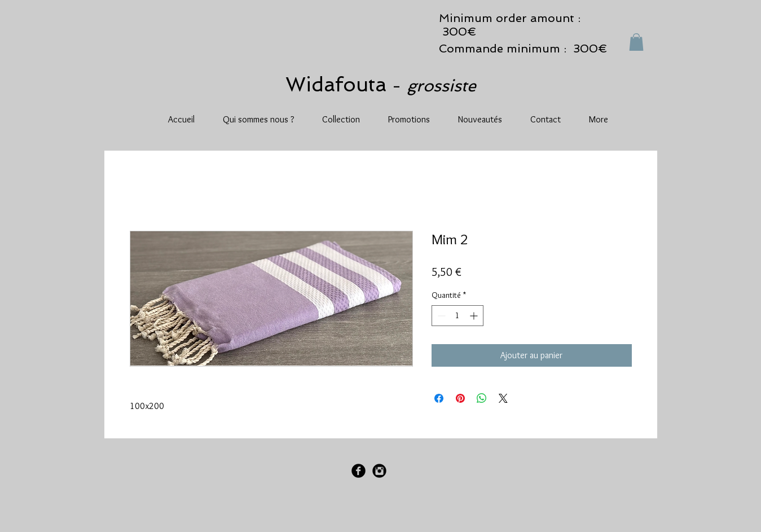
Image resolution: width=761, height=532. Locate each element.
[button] (636, 42)
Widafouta (339, 84)
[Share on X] (503, 398)
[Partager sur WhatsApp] (482, 398)
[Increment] (475, 316)
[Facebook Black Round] (358, 471)
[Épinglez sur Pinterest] (460, 398)
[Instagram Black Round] (379, 471)
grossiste (441, 86)
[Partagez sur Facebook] (439, 398)
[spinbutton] (458, 316)
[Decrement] (440, 316)
